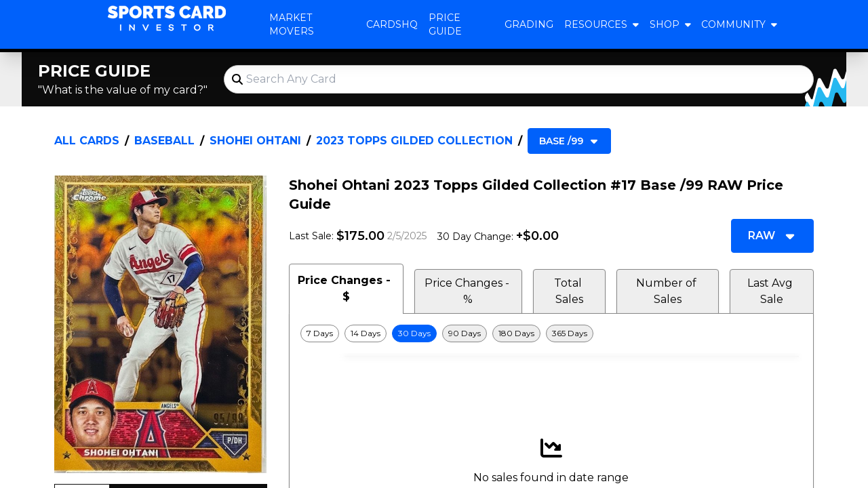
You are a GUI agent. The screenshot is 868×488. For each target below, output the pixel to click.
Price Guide (445, 24)
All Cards (87, 141)
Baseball (164, 141)
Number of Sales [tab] (668, 291)
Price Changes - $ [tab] (346, 288)
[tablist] (551, 289)
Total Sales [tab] (569, 291)
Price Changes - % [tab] (468, 291)
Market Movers (292, 24)
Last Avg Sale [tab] (771, 291)
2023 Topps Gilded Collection (414, 141)
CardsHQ (392, 24)
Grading (529, 24)
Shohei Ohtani (255, 141)
